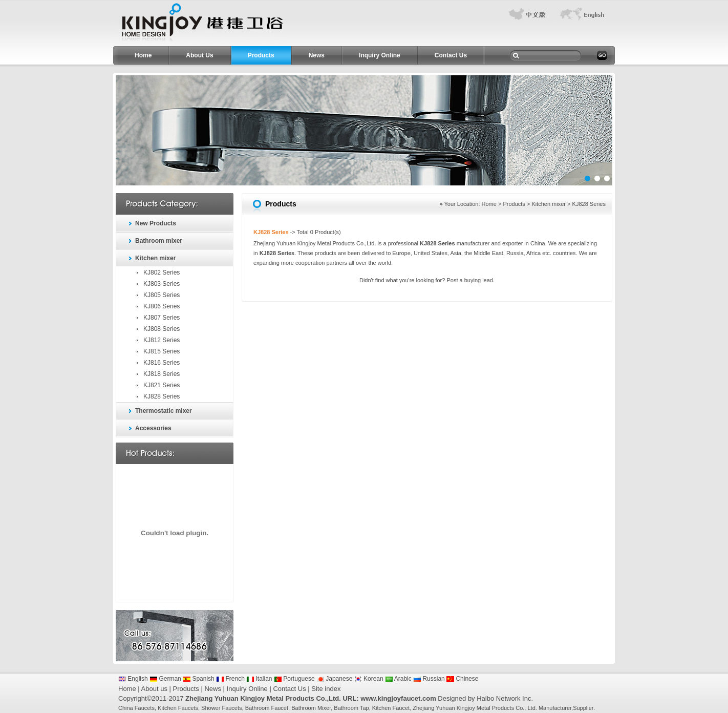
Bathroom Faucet (267, 708)
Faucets (145, 708)
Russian (429, 679)
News (317, 55)
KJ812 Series (162, 340)
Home (143, 55)
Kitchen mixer (155, 258)
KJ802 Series (162, 272)
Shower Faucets (221, 708)
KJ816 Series (162, 363)
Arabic (398, 679)
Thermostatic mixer (164, 411)
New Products (156, 223)
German (165, 679)
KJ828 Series (162, 396)
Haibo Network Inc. (505, 698)
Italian (259, 679)
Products (261, 55)
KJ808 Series (162, 329)
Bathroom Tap (351, 708)
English (133, 679)
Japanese (334, 679)
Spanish (199, 679)
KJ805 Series (162, 295)
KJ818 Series (162, 374)
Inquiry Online (380, 55)
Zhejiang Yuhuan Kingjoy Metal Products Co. (468, 708)
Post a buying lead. (470, 280)
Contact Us (451, 55)
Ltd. (532, 708)
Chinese (462, 679)
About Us (199, 55)
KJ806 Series (162, 306)
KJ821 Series (162, 385)
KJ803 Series (162, 284)
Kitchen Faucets (178, 708)
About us (154, 689)
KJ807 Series (162, 318)
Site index (326, 689)
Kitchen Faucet (391, 708)
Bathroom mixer (159, 241)
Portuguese (294, 679)
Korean (369, 679)
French (230, 679)
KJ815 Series (162, 351)
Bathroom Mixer (311, 708)
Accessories (153, 428)
